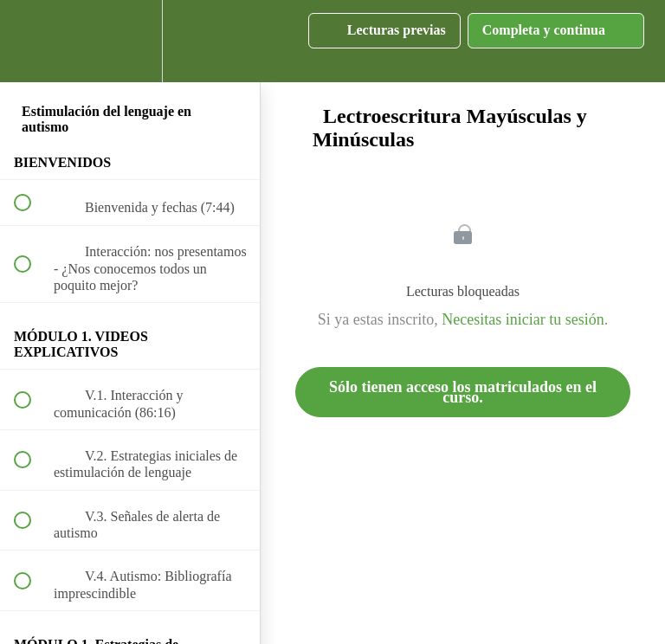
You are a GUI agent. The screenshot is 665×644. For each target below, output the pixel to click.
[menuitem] (130, 41)
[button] (32, 41)
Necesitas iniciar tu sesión (523, 319)
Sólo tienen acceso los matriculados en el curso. (463, 392)
